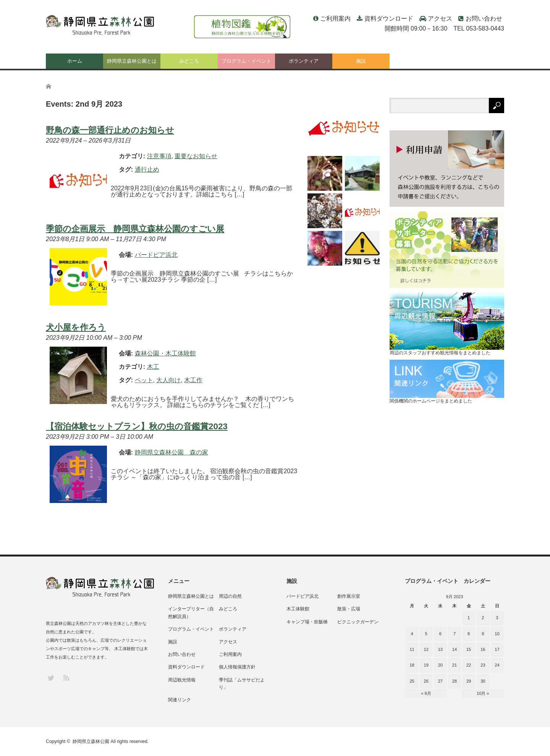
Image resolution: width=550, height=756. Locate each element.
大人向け (168, 380)
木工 (153, 367)
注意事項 (159, 156)
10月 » (483, 693)
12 (426, 649)
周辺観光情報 (182, 680)
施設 (361, 61)
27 (440, 681)
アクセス (440, 19)
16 (483, 649)
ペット (144, 380)
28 (455, 681)
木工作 (193, 380)
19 (426, 665)
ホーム (75, 61)
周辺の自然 (230, 596)
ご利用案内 (335, 19)
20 (440, 665)
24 (497, 665)
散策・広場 (349, 609)
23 (483, 665)
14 (455, 649)
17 (497, 649)
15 (469, 649)
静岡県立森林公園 (91, 741)
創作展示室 (349, 596)
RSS (66, 677)
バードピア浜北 (302, 596)
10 (497, 634)
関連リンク (180, 700)
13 (440, 649)
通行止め (147, 170)
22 (469, 665)
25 (412, 681)
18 (412, 665)
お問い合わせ (484, 19)
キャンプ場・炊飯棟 (307, 622)
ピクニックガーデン (358, 622)
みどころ (189, 61)
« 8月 (426, 693)
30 (483, 681)
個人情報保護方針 (237, 667)
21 (455, 665)
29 (469, 681)
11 (412, 649)
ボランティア (304, 61)
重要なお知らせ (196, 156)
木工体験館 (298, 609)
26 (426, 681)
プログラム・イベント (246, 61)
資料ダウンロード (389, 19)
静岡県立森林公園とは (132, 61)
